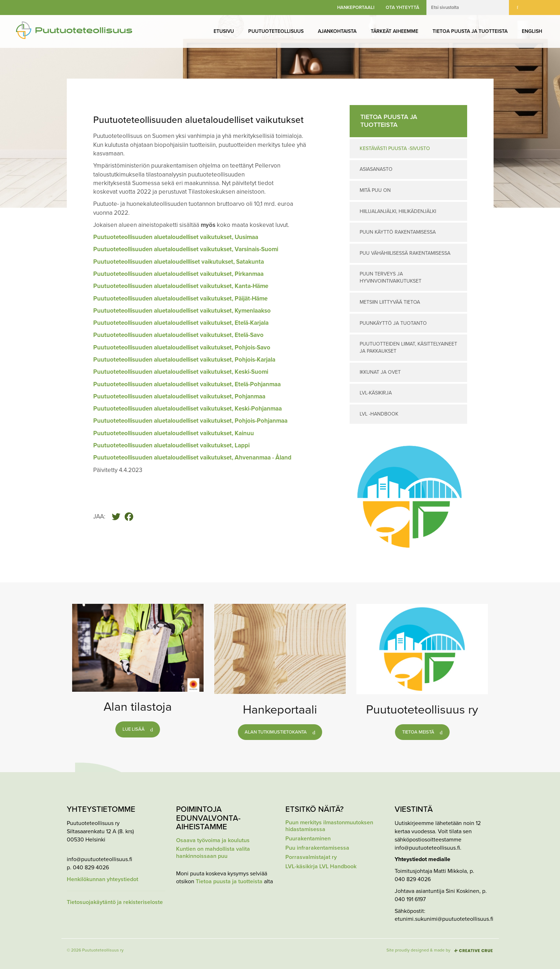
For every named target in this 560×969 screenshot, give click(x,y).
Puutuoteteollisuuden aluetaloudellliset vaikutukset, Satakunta (179, 262)
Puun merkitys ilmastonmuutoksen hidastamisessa (329, 826)
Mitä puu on (375, 190)
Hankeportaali (356, 8)
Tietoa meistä (418, 732)
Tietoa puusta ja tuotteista (470, 31)
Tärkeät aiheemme (394, 31)
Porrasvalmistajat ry (311, 857)
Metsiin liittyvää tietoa (390, 302)
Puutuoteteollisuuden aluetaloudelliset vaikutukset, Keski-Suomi (181, 372)
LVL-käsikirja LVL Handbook (321, 867)
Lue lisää (134, 729)
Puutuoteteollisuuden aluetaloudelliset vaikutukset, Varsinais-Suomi (186, 249)
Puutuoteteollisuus (276, 31)
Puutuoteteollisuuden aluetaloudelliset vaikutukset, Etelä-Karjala (181, 323)
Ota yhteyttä (402, 8)
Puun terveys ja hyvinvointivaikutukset (391, 277)
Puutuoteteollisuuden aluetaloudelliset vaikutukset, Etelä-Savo (178, 335)
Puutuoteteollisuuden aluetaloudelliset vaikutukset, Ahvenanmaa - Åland (192, 458)
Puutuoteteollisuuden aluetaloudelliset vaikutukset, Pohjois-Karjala (184, 360)
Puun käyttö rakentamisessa (398, 232)
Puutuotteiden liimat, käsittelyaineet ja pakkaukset (408, 347)
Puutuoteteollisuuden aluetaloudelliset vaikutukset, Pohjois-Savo (182, 347)
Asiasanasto (376, 169)
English (532, 31)
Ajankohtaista (337, 31)
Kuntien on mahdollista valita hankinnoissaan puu (213, 853)
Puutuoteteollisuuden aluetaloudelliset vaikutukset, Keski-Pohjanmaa (187, 409)
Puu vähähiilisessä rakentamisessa (405, 253)
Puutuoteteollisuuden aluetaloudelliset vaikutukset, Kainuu (174, 433)
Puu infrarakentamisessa (317, 848)
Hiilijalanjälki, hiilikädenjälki (398, 211)
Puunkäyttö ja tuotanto (393, 323)
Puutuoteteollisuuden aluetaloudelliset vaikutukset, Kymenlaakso (182, 311)
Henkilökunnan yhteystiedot (102, 879)
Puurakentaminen (308, 839)
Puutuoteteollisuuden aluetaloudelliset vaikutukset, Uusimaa (176, 237)
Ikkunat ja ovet (380, 372)
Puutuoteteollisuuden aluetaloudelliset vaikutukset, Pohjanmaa (179, 396)
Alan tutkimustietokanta (276, 732)
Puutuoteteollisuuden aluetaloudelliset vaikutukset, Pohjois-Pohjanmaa (190, 421)
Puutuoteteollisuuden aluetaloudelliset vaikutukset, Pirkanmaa (178, 274)
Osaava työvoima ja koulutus (213, 841)
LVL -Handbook (379, 414)
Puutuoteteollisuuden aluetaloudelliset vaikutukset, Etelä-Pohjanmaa (187, 384)
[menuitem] (224, 31)
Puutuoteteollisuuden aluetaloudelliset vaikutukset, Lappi (171, 445)
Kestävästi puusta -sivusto (395, 148)
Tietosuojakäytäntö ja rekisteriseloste (115, 902)
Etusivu (224, 31)
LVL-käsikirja (376, 393)
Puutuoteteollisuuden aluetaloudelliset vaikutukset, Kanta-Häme (181, 286)
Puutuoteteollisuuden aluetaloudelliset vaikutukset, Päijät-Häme (180, 299)
